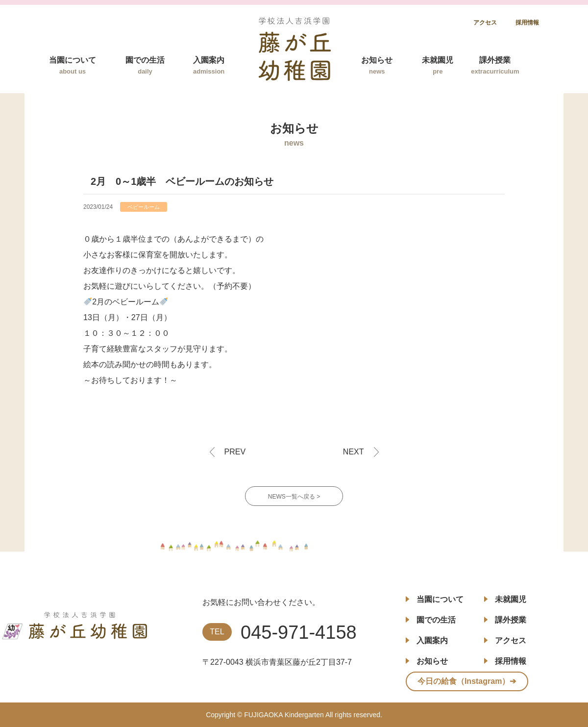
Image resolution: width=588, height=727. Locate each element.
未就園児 (438, 65)
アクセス (485, 23)
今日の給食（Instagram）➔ (467, 681)
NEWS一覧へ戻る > (294, 497)
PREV (235, 452)
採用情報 (527, 23)
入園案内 (209, 65)
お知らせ (377, 65)
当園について (73, 65)
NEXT (354, 452)
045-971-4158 (299, 632)
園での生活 (145, 65)
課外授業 (495, 65)
